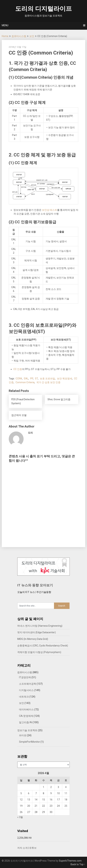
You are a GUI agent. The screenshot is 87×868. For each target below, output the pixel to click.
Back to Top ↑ (78, 864)
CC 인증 (18, 369)
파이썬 (23, 735)
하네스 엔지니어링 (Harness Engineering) (40, 626)
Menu (5, 25)
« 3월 (20, 817)
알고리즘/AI (26, 722)
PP (32, 379)
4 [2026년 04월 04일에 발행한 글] (66, 787)
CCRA (19, 379)
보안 (32, 36)
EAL (26, 379)
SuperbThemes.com (70, 861)
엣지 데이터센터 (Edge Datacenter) (37, 632)
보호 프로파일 (47, 379)
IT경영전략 (25, 677)
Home (5, 36)
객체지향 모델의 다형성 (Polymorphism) (39, 652)
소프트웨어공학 (28, 684)
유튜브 (33, 848)
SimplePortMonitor (30, 742)
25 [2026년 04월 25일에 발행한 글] (66, 806)
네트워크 (24, 697)
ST (36, 379)
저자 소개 (22, 848)
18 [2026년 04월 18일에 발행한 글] (66, 800)
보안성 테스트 (50, 210)
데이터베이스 (26, 709)
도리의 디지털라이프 (43, 9)
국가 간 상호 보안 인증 (48, 382)
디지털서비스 (26, 690)
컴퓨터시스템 (19, 36)
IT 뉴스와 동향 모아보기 (35, 585)
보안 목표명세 (65, 379)
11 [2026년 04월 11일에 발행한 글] (66, 793)
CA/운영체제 (26, 716)
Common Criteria (25, 382)
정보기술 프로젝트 (27, 730)
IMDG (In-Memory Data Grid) (33, 639)
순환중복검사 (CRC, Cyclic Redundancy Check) (43, 646)
